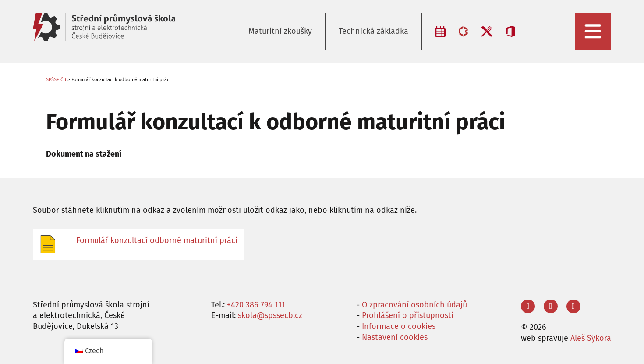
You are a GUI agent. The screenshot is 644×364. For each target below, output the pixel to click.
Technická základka (373, 31)
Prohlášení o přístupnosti (408, 315)
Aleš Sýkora (591, 338)
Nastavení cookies (395, 337)
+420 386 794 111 (256, 305)
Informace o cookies (399, 326)
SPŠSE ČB (56, 80)
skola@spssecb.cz (270, 315)
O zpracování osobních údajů (414, 305)
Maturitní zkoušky (280, 31)
